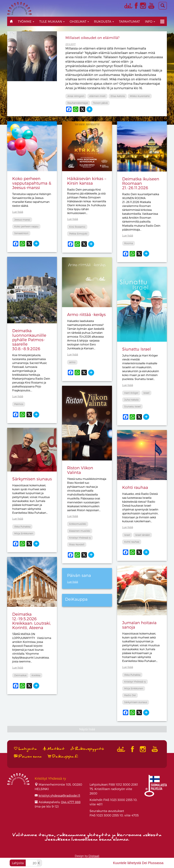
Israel (146, 393)
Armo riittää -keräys (86, 314)
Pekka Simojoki (78, 234)
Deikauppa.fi (63, 756)
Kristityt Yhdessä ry (80, 538)
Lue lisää (18, 212)
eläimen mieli (97, 96)
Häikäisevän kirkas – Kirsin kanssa (87, 181)
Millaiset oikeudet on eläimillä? (92, 38)
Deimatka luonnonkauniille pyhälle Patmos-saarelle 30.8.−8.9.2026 (29, 340)
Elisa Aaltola (118, 96)
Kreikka (36, 675)
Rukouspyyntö (87, 749)
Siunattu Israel (137, 349)
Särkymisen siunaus (32, 479)
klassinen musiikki (80, 531)
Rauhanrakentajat (78, 103)
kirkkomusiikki (78, 524)
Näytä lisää (87, 729)
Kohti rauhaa (135, 487)
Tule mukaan (52, 21)
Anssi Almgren (76, 96)
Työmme (26, 21)
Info (150, 21)
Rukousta (104, 21)
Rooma (129, 243)
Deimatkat (20, 675)
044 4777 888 (71, 802)
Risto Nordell (77, 544)
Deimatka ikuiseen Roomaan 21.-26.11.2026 (141, 183)
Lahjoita (18, 863)
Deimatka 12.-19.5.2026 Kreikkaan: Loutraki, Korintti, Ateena (32, 621)
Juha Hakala (131, 400)
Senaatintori (21, 233)
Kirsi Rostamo (77, 227)
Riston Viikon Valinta (80, 470)
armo (72, 362)
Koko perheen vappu (26, 226)
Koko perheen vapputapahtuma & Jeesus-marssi (32, 183)
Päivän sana (28, 756)
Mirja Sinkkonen (24, 533)
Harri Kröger (131, 393)
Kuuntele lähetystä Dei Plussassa (138, 863)
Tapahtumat (129, 21)
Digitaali (94, 856)
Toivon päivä (100, 103)
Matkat (54, 749)
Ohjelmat (79, 21)
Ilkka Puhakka (22, 527)
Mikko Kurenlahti (140, 96)
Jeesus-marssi (22, 220)
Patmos (19, 404)
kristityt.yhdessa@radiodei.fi (59, 795)
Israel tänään (143, 535)
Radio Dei (130, 695)
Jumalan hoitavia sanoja (139, 625)
